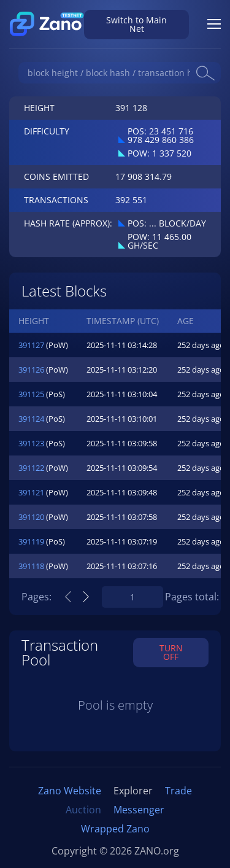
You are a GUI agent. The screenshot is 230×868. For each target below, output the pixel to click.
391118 (31, 566)
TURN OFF (171, 652)
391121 (31, 492)
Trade (178, 791)
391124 (31, 419)
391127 (31, 345)
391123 (31, 443)
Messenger (139, 810)
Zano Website (70, 791)
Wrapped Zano (115, 829)
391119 (31, 541)
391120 (31, 517)
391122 (31, 468)
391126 (31, 370)
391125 (31, 394)
